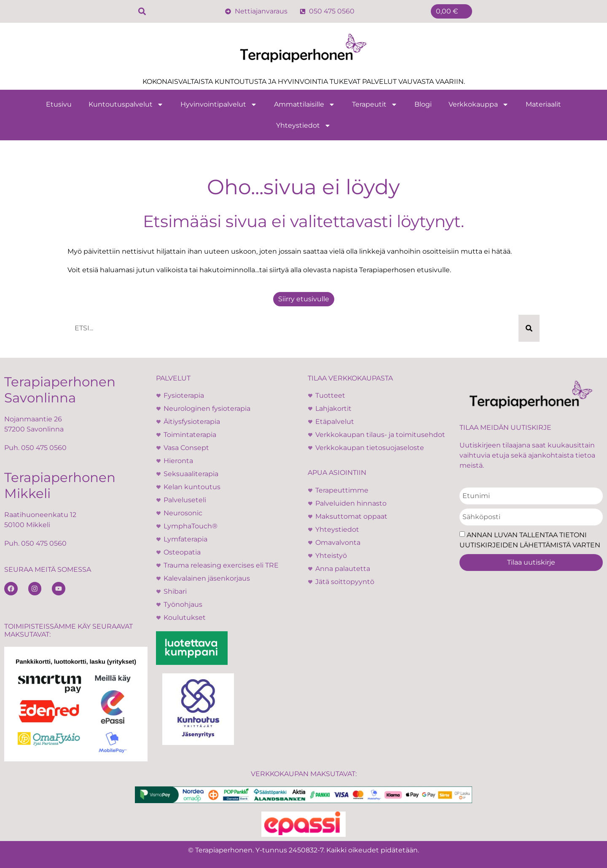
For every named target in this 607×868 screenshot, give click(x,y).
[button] (142, 12)
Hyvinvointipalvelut (219, 104)
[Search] (529, 328)
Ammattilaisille (305, 104)
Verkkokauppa (479, 104)
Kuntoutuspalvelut (126, 104)
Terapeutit (375, 104)
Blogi (423, 104)
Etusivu (59, 104)
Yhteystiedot (303, 126)
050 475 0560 (44, 448)
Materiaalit (543, 104)
